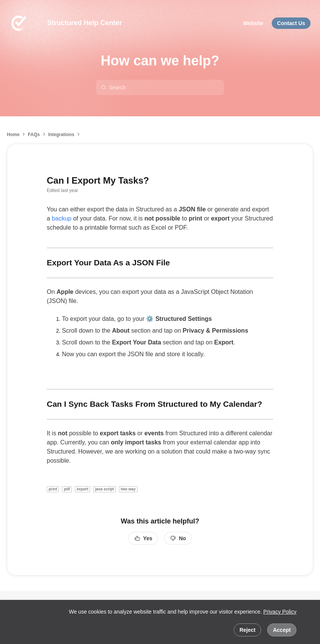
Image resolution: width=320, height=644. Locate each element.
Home (13, 135)
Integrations (61, 135)
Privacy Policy (280, 612)
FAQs (34, 135)
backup (62, 218)
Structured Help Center (85, 23)
